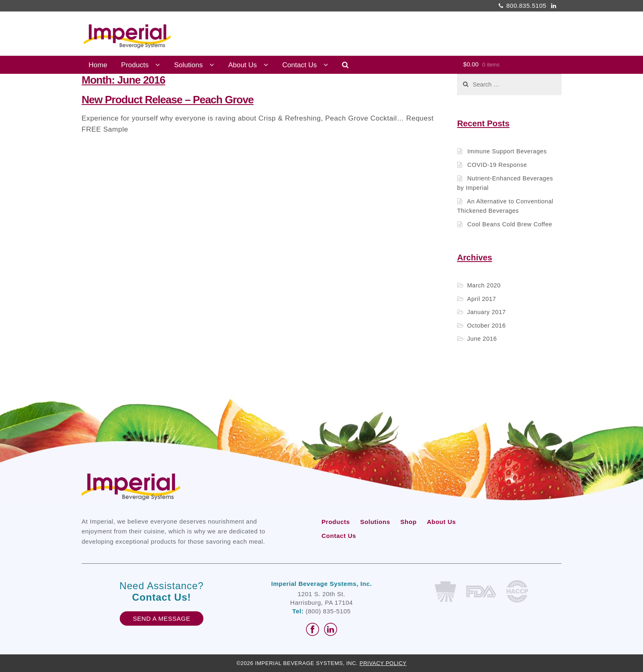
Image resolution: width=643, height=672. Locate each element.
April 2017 (482, 299)
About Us (242, 65)
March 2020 (484, 285)
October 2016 (486, 326)
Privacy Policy (383, 663)
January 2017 (486, 312)
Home (98, 65)
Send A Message (162, 618)
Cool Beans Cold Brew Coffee (510, 224)
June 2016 (482, 339)
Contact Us (299, 65)
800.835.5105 (521, 6)
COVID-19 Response (497, 165)
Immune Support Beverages (507, 151)
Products (135, 65)
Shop (408, 522)
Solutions (188, 65)
